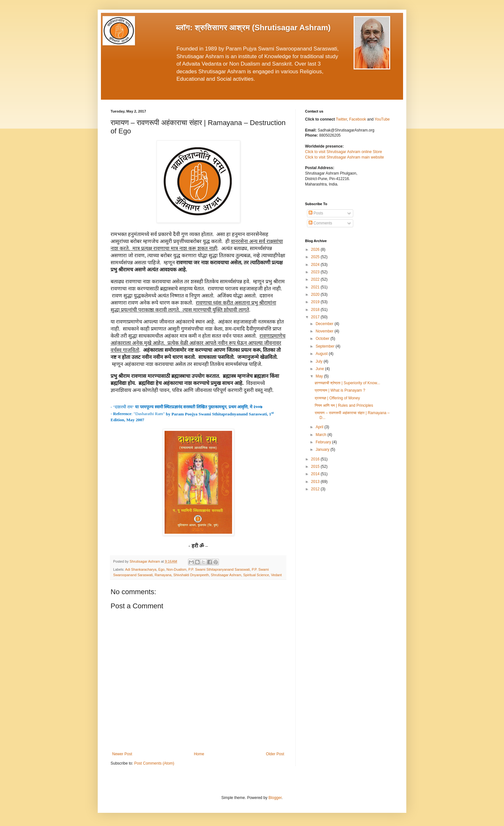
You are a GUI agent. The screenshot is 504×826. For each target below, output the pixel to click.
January (323, 449)
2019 (316, 302)
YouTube (382, 119)
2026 (316, 250)
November (325, 331)
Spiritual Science (256, 575)
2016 (316, 459)
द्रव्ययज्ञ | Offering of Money (337, 398)
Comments (320, 223)
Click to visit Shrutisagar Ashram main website (344, 157)
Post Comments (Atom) (154, 763)
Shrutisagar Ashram (226, 575)
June (320, 369)
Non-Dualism (176, 569)
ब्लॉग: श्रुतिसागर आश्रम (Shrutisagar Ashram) (253, 27)
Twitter (342, 119)
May (320, 376)
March (322, 435)
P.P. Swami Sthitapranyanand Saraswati (219, 569)
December (325, 324)
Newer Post (122, 754)
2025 (316, 257)
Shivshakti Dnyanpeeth (191, 575)
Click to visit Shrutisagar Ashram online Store (343, 152)
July (320, 361)
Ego (161, 569)
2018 (316, 310)
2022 (316, 279)
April (320, 427)
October (323, 339)
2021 (316, 287)
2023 (316, 272)
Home (199, 754)
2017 (316, 317)
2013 (316, 482)
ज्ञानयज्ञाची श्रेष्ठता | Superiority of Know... (347, 383)
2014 (316, 474)
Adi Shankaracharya (141, 569)
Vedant (276, 575)
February (324, 442)
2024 (316, 265)
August (322, 354)
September (326, 346)
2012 (316, 489)
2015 (316, 467)
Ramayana (163, 575)
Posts (316, 213)
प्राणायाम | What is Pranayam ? (340, 390)
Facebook (358, 119)
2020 (316, 295)
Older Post (275, 754)
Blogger (275, 798)
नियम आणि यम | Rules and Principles (344, 405)
